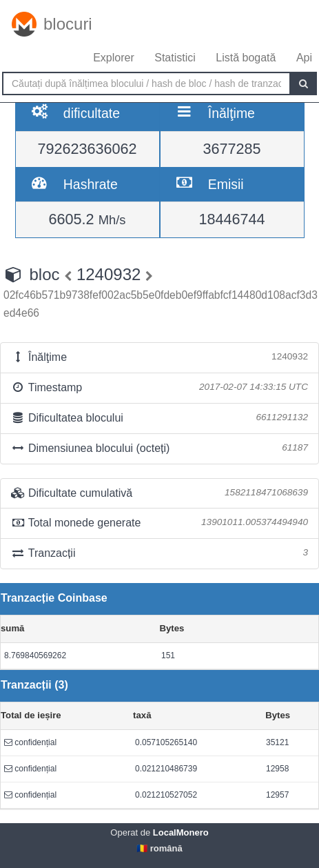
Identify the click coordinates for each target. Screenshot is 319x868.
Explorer (114, 58)
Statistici (175, 58)
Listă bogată (246, 58)
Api (304, 58)
